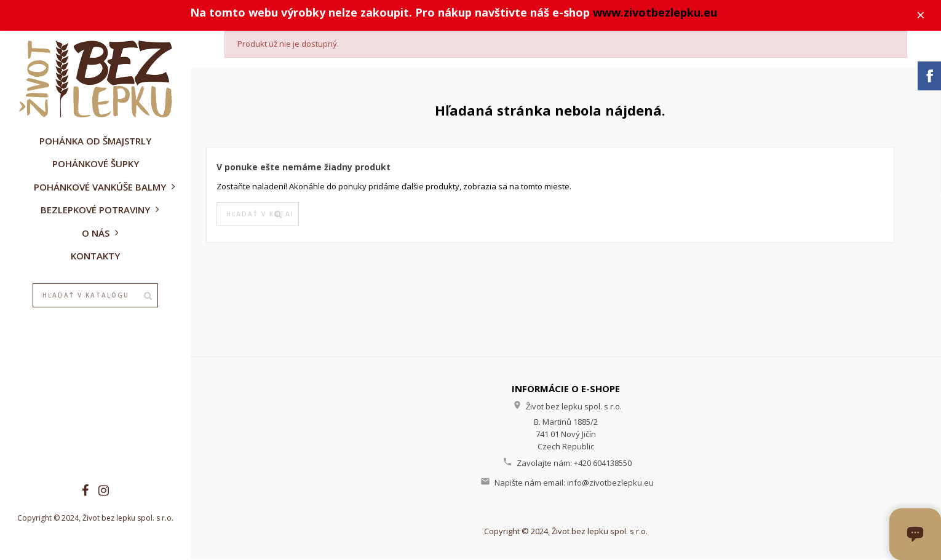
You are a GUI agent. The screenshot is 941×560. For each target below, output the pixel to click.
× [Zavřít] (923, 15)
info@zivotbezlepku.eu (610, 483)
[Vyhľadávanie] (95, 296)
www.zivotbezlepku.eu (657, 13)
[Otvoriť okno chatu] (915, 534)
